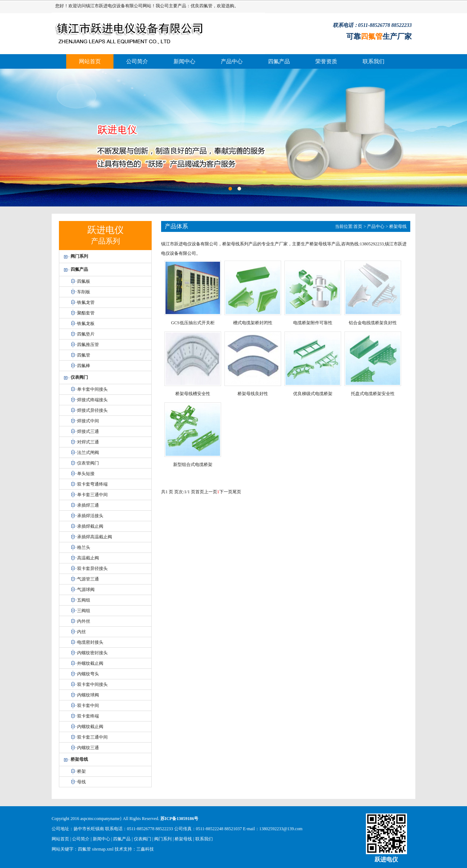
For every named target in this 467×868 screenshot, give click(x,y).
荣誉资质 (326, 61)
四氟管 (206, 6)
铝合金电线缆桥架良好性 (373, 323)
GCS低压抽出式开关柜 (193, 323)
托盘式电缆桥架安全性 (373, 394)
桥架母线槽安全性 (193, 394)
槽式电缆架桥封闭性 (253, 323)
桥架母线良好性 (253, 394)
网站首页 (90, 61)
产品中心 (232, 61)
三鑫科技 (145, 849)
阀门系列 (163, 839)
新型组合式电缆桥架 (193, 465)
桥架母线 (398, 226)
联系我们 (374, 61)
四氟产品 (279, 61)
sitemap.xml (103, 849)
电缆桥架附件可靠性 (313, 323)
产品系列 (105, 241)
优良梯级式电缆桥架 (313, 394)
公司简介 (137, 61)
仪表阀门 (143, 839)
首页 (358, 226)
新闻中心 (184, 61)
